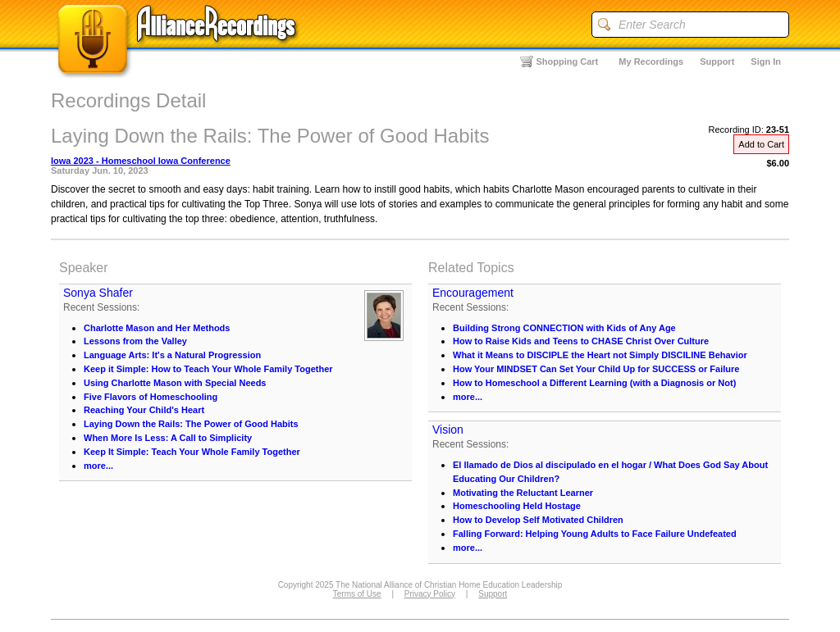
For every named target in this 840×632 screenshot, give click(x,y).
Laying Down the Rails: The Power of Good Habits (191, 424)
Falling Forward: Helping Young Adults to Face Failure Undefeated (595, 534)
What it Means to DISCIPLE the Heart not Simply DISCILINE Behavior (600, 355)
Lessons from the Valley (135, 341)
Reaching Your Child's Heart (144, 410)
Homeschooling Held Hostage (517, 506)
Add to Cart (761, 144)
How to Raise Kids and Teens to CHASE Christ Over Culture (581, 341)
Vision (448, 430)
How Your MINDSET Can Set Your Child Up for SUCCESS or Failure (596, 369)
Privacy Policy (430, 594)
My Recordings (651, 61)
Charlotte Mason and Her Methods (157, 328)
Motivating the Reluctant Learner (523, 493)
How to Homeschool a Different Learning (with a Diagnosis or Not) (594, 383)
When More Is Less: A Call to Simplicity (168, 438)
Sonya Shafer (98, 293)
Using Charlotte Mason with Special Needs (175, 383)
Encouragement (473, 293)
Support (717, 61)
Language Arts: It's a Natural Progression (172, 355)
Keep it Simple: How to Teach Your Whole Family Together (208, 369)
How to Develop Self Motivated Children (538, 520)
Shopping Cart (568, 61)
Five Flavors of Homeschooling (151, 397)
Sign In (766, 61)
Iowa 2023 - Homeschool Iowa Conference (141, 161)
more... (98, 466)
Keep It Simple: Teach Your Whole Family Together (192, 452)
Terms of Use (357, 594)
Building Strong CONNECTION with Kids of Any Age (564, 328)
